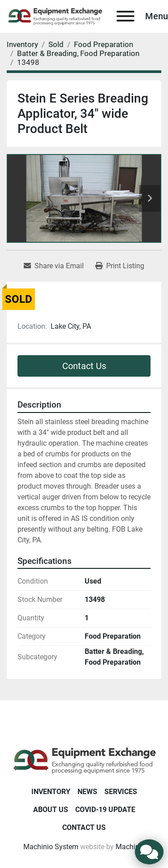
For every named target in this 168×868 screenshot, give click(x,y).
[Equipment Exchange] (84, 760)
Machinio (130, 847)
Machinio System (51, 847)
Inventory (51, 792)
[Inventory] (22, 44)
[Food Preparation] (103, 44)
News (87, 792)
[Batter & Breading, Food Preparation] (78, 53)
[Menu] (125, 16)
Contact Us (84, 366)
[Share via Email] (54, 266)
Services (121, 792)
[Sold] (56, 44)
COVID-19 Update (105, 810)
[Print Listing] (120, 266)
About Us (51, 810)
